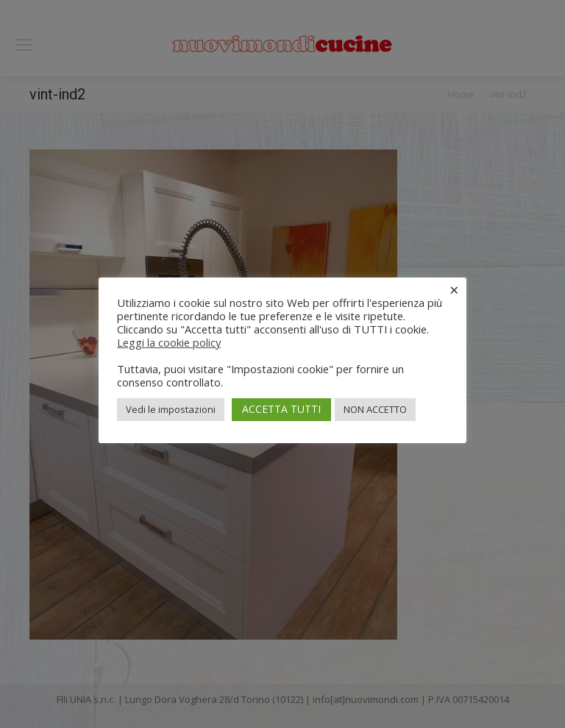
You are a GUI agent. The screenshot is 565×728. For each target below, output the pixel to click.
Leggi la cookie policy (169, 342)
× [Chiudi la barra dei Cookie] (454, 289)
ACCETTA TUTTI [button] (281, 409)
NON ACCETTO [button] (375, 409)
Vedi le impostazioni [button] (171, 409)
